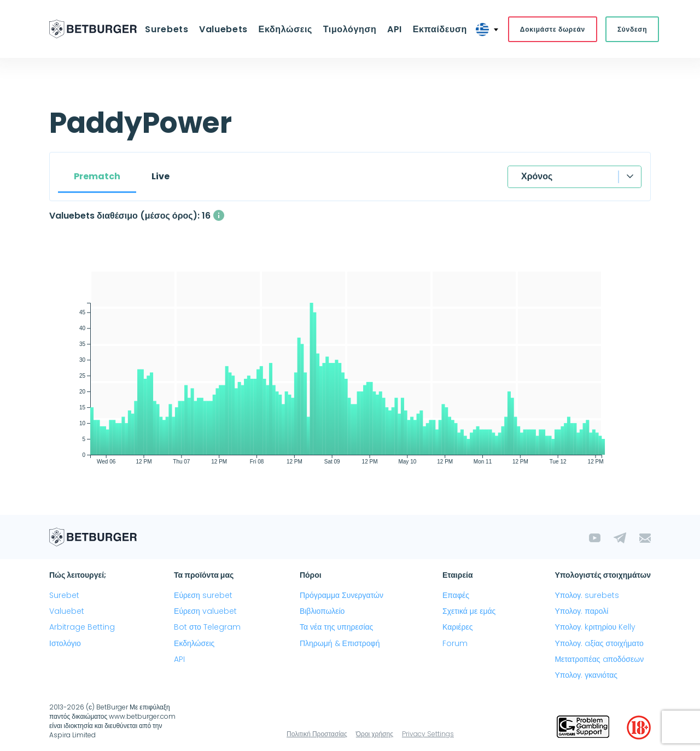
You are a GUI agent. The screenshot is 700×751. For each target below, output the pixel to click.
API (393, 29)
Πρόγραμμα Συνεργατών (342, 596)
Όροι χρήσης (375, 734)
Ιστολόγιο (65, 643)
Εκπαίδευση (438, 29)
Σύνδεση (629, 29)
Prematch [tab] (97, 177)
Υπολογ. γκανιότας (586, 676)
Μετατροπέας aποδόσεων (599, 660)
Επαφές (456, 596)
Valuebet (67, 612)
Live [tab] (161, 177)
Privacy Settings (428, 734)
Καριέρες (458, 627)
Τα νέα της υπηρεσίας (336, 627)
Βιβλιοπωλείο (322, 612)
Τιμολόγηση (349, 29)
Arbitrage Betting (82, 627)
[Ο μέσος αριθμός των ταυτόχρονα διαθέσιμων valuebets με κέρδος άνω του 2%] (219, 216)
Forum (455, 643)
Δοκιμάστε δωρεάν (550, 29)
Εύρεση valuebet (205, 612)
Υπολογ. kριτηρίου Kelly (595, 627)
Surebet (64, 596)
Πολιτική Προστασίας (317, 734)
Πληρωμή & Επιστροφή (340, 643)
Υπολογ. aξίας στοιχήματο (599, 643)
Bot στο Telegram (207, 627)
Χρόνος (537, 177)
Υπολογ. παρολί (581, 612)
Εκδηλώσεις (285, 29)
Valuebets (225, 29)
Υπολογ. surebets (587, 596)
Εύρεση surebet (203, 596)
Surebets (169, 29)
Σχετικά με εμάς (469, 612)
